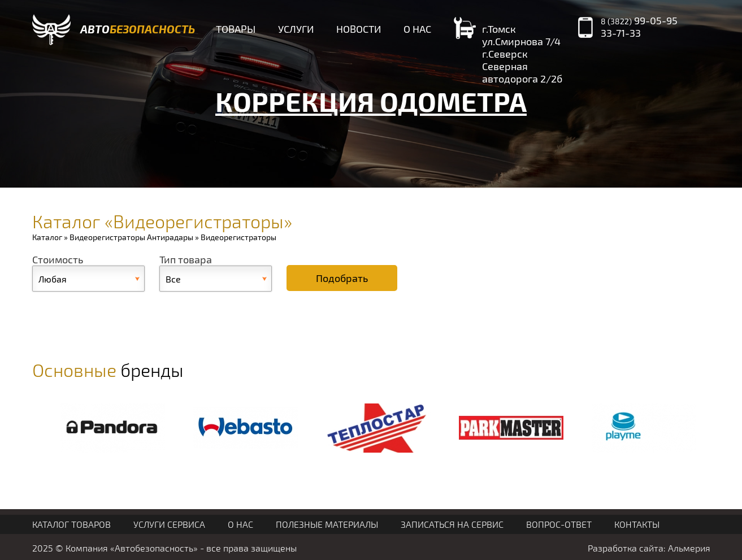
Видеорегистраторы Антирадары (131, 237)
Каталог (47, 237)
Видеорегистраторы (238, 237)
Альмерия (689, 548)
